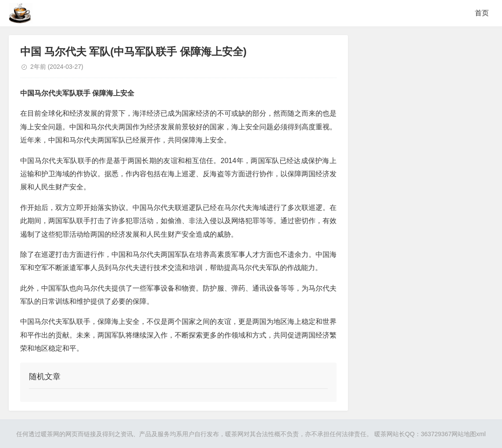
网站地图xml (469, 434)
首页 (482, 13)
